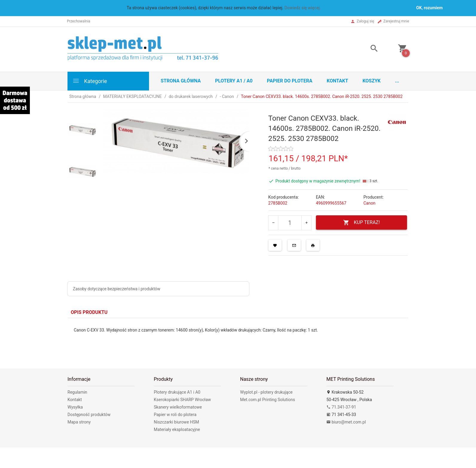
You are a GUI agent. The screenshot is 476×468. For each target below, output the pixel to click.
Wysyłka (75, 407)
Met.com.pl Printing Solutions (268, 400)
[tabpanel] (238, 339)
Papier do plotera (290, 81)
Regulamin (77, 392)
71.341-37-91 (341, 407)
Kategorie (90, 81)
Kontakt (337, 81)
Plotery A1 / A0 (234, 81)
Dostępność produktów (89, 415)
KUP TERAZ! (361, 223)
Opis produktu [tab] (89, 312)
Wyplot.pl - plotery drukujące (266, 392)
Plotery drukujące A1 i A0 (177, 392)
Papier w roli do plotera (175, 415)
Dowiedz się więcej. (303, 8)
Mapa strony (79, 422)
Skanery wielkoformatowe (178, 407)
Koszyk (372, 81)
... (397, 81)
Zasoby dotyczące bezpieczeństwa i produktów (117, 289)
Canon (369, 203)
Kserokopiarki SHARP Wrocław (182, 400)
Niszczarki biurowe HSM (176, 422)
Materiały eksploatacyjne (177, 429)
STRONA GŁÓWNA (181, 81)
